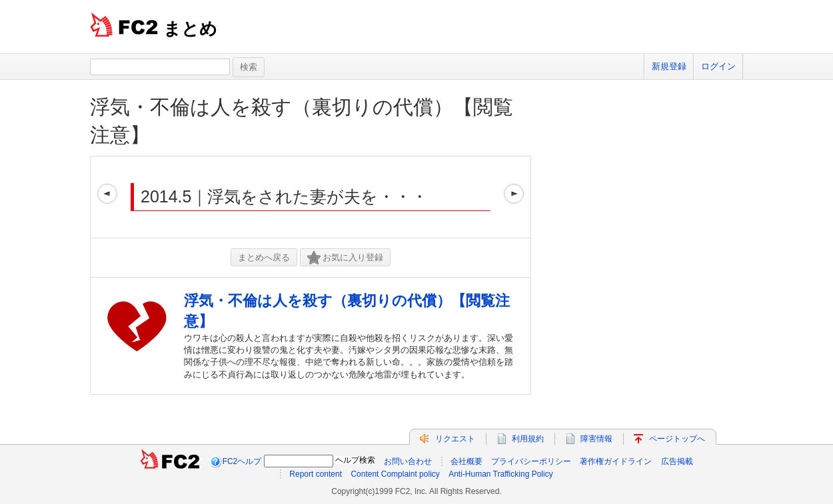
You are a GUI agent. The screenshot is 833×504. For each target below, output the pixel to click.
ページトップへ (677, 439)
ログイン (718, 66)
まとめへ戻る (264, 257)
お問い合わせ (408, 461)
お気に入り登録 (345, 258)
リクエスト (455, 439)
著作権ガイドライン (616, 461)
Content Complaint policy (395, 474)
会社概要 (466, 461)
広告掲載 (677, 461)
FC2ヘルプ (242, 461)
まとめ (190, 29)
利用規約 (528, 439)
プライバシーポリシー (531, 461)
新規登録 (669, 66)
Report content (316, 474)
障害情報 (596, 439)
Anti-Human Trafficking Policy (501, 474)
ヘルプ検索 (355, 460)
